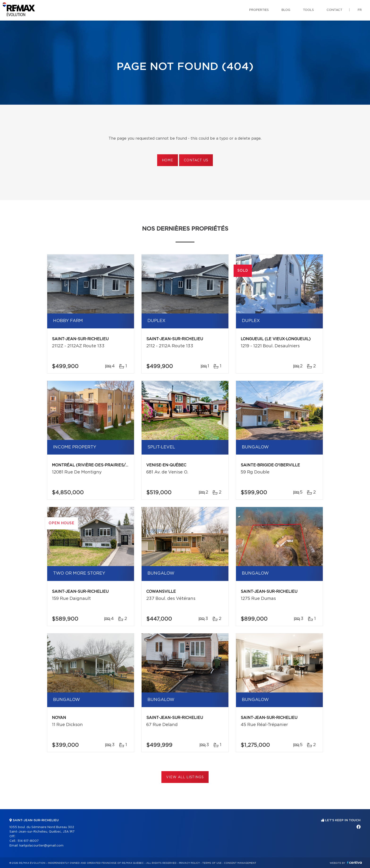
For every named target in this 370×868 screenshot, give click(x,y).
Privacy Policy (189, 863)
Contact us (196, 160)
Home (168, 160)
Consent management (240, 863)
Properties (259, 10)
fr (360, 10)
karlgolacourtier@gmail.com (41, 846)
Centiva (354, 862)
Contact (334, 10)
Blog (286, 10)
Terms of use (212, 863)
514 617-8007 (28, 841)
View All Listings (185, 777)
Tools (308, 10)
